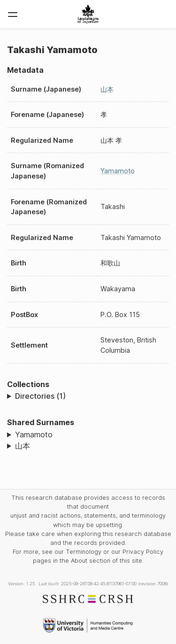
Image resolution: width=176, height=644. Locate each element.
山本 (107, 89)
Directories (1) (40, 396)
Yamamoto (118, 171)
